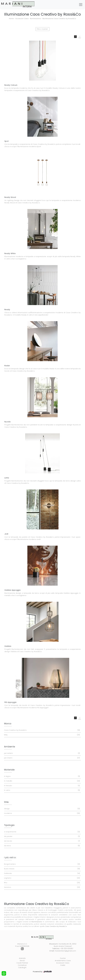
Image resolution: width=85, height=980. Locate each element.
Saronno (42, 887)
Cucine (63, 958)
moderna (42, 813)
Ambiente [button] (10, 747)
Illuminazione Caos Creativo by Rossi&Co (59, 19)
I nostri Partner (22, 963)
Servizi (22, 961)
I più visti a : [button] (10, 857)
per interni (42, 758)
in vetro (42, 790)
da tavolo (42, 841)
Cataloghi (22, 968)
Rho (42, 883)
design (42, 809)
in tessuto (42, 786)
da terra (42, 846)
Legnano (42, 878)
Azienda (22, 958)
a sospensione (42, 832)
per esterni (42, 753)
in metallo (42, 781)
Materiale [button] (9, 770)
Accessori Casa (22, 19)
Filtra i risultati (42, 29)
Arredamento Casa (63, 961)
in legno (42, 776)
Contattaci (22, 965)
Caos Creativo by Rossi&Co (42, 730)
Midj (42, 735)
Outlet (63, 965)
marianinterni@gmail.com (65, 951)
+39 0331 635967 (67, 949)
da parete (42, 836)
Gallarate (42, 873)
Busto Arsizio (42, 869)
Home (11, 19)
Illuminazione (35, 19)
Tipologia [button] (9, 825)
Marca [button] (8, 724)
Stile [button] (6, 802)
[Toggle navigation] (81, 4)
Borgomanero (42, 864)
